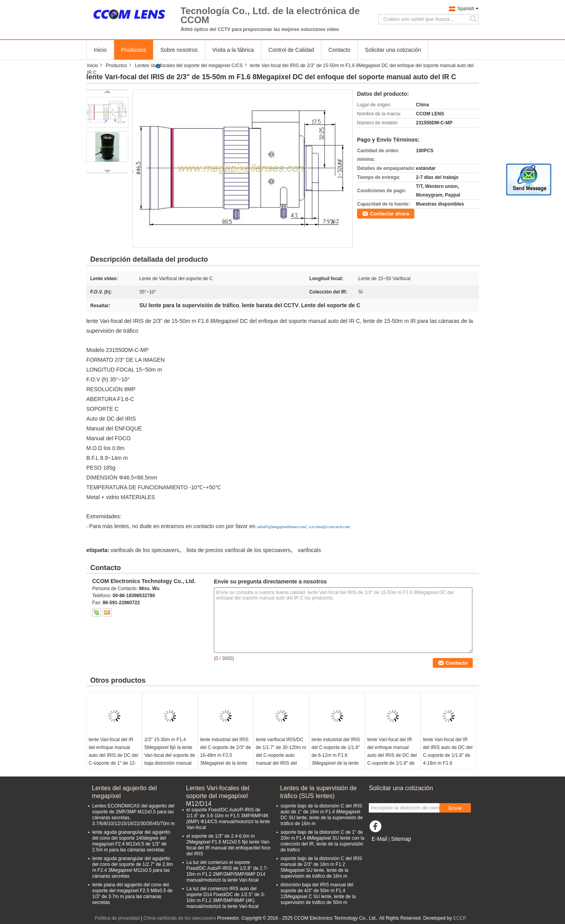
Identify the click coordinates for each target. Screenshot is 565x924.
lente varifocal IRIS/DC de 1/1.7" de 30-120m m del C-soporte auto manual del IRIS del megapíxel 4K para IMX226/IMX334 (281, 759)
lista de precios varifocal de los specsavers (238, 550)
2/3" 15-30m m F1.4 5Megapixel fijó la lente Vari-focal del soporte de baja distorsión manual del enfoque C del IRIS (170, 755)
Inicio (100, 50)
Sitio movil (382, 849)
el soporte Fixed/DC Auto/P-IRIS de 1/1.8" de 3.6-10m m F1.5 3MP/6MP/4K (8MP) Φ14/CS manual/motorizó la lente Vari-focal (228, 819)
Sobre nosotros (179, 50)
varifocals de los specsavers (145, 550)
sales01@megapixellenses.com (281, 527)
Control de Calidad (291, 50)
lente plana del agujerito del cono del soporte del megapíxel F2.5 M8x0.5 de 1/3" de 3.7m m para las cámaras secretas (132, 894)
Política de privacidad (117, 918)
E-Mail (379, 839)
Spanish (466, 9)
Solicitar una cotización (393, 50)
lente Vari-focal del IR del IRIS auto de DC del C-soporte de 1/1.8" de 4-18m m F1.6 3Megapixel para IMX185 (448, 759)
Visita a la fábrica (233, 50)
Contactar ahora (390, 214)
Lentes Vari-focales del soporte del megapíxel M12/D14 (218, 792)
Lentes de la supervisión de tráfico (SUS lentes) (318, 792)
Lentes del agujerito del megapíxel (124, 792)
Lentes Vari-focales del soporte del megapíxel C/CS (189, 66)
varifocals (309, 550)
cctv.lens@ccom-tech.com (329, 527)
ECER (460, 918)
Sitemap (401, 839)
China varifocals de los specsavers (180, 918)
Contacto (339, 50)
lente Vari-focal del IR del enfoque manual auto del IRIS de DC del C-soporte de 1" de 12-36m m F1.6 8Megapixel (114, 755)
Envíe (455, 808)
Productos (134, 50)
